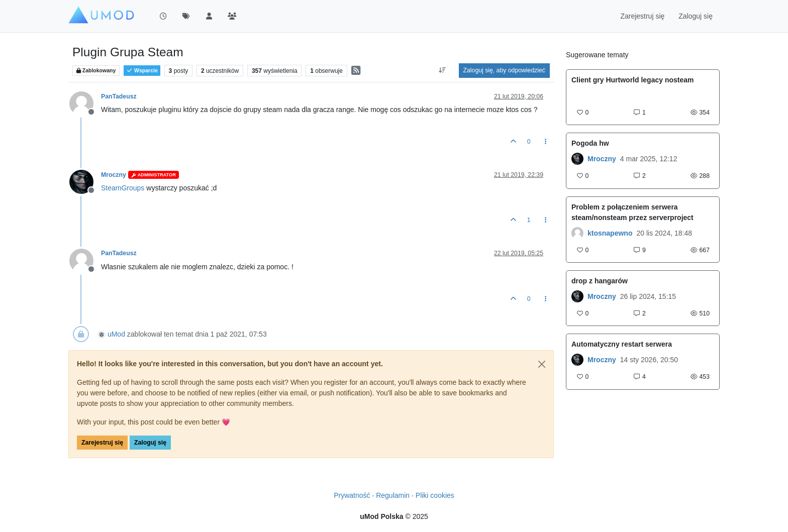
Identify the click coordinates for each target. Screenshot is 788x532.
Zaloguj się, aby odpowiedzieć (504, 70)
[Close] (542, 364)
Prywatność (352, 495)
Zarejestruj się (102, 443)
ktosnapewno (610, 233)
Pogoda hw (590, 143)
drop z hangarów (600, 281)
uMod (116, 334)
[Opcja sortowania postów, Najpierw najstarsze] (442, 70)
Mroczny (114, 175)
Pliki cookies (435, 495)
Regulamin (393, 495)
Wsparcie (142, 71)
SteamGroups (123, 188)
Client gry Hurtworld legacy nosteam (633, 80)
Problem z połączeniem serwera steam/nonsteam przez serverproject (632, 212)
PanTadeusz (119, 96)
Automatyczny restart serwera (622, 344)
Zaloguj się (150, 443)
